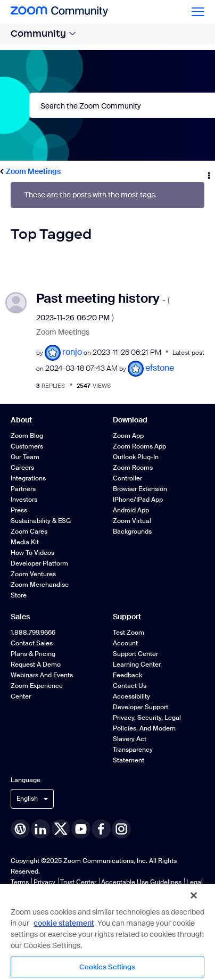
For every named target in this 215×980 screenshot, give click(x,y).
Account (125, 643)
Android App (131, 510)
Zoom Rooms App (139, 446)
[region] (107, 932)
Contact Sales (32, 643)
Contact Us (130, 686)
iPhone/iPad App (138, 500)
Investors (24, 500)
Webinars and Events (42, 675)
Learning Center (137, 665)
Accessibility (131, 696)
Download (130, 420)
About (21, 420)
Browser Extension (140, 489)
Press (19, 510)
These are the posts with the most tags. (90, 195)
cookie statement (64, 923)
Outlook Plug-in (136, 457)
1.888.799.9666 (33, 633)
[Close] (194, 895)
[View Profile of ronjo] (72, 352)
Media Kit (25, 542)
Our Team (25, 457)
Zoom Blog (27, 436)
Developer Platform (39, 563)
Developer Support (140, 707)
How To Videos (32, 553)
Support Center (135, 654)
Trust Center (78, 882)
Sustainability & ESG (41, 521)
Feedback (127, 675)
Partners (23, 489)
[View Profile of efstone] (160, 368)
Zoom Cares (29, 531)
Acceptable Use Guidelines (141, 882)
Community (43, 34)
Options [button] (208, 172)
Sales (20, 617)
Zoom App (128, 436)
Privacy (44, 882)
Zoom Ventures (33, 574)
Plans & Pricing (33, 654)
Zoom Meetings (33, 171)
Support (127, 617)
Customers (27, 446)
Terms (20, 882)
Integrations (28, 478)
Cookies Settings (107, 967)
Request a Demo (36, 665)
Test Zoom (129, 633)
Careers (22, 468)
